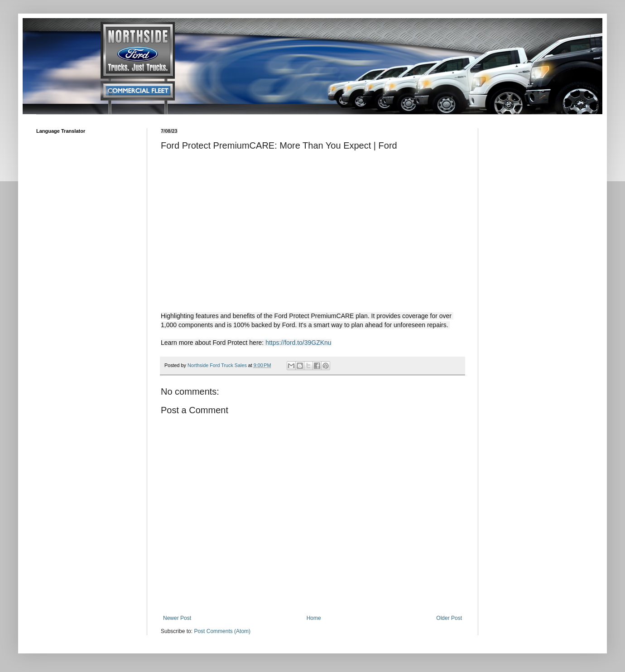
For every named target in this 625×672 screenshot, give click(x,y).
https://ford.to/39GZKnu (298, 343)
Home (314, 618)
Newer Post (177, 618)
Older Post (449, 618)
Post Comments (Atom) (222, 631)
